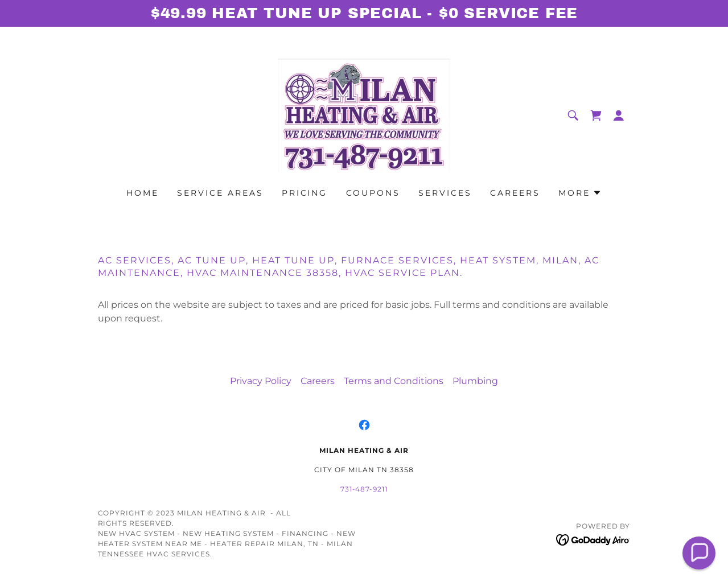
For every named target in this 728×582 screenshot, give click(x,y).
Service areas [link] (220, 193)
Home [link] (143, 193)
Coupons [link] (373, 193)
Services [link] (445, 193)
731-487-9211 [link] (364, 489)
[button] (619, 115)
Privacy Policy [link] (261, 381)
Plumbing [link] (475, 381)
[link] (364, 115)
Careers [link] (515, 193)
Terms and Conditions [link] (394, 381)
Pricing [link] (305, 193)
